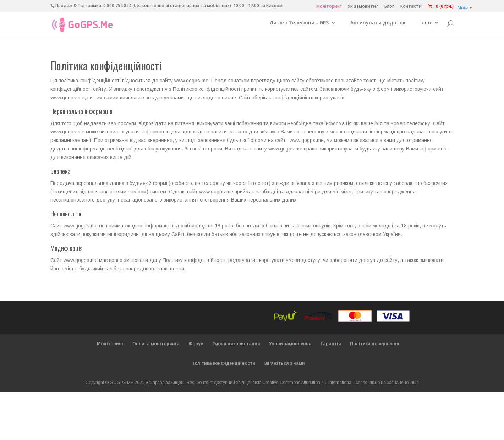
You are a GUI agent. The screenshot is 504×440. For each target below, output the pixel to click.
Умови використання (236, 348)
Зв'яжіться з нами (284, 367)
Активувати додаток (378, 27)
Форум (196, 348)
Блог (389, 7)
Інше (426, 27)
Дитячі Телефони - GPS (299, 27)
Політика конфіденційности (223, 367)
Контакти (411, 7)
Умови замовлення (290, 348)
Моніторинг (329, 7)
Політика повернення (375, 348)
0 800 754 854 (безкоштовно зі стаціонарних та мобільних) (167, 5)
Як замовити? (363, 7)
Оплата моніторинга (156, 348)
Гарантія (331, 348)
